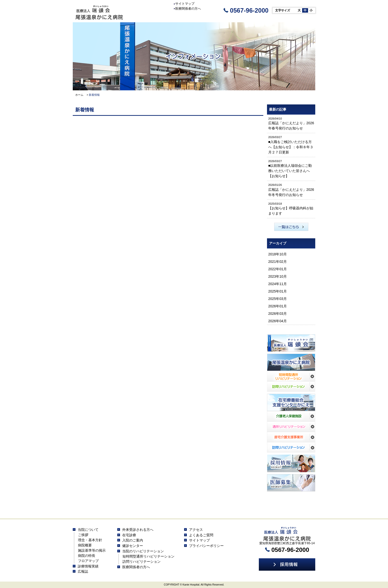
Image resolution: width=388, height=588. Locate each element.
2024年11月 (278, 284)
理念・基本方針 (90, 540)
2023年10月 (278, 276)
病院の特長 (87, 556)
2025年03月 (278, 299)
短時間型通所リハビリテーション (148, 556)
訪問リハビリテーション (142, 562)
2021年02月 (278, 262)
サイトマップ (184, 4)
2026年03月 (278, 314)
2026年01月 (278, 306)
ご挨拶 (83, 535)
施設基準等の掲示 (92, 550)
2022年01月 (278, 269)
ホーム (79, 95)
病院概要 (85, 545)
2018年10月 (278, 254)
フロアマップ (88, 561)
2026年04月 (278, 321)
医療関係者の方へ (187, 9)
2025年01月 (278, 291)
